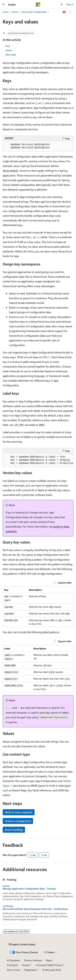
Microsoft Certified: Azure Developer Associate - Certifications (35, 909)
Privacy (26, 965)
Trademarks (30, 970)
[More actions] (70, 12)
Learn (6, 12)
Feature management (18, 821)
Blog (48, 960)
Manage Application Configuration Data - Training (29, 889)
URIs (45, 357)
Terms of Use (13, 970)
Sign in (70, 4)
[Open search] (62, 5)
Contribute (12, 965)
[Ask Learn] (64, 12)
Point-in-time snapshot (19, 812)
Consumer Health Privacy (49, 965)
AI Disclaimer (13, 960)
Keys (8, 46)
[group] (38, 460)
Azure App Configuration (34, 12)
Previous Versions (33, 960)
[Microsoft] (38, 5)
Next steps (11, 55)
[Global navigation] (3, 5)
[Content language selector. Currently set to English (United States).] (22, 944)
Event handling (14, 830)
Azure (15, 12)
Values (9, 50)
